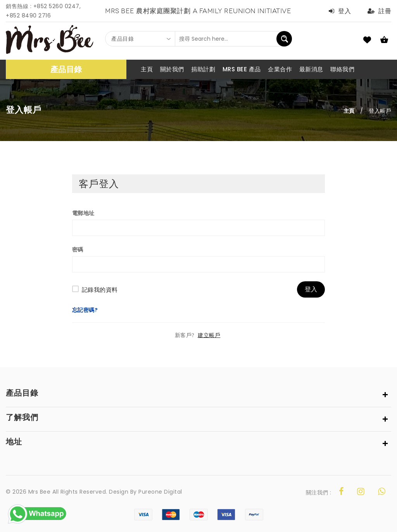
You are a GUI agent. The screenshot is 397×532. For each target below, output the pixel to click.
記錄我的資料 (100, 290)
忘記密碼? (85, 310)
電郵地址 (83, 213)
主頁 (349, 111)
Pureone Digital (160, 492)
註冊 (380, 11)
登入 (340, 11)
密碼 (78, 250)
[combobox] (140, 39)
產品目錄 (66, 69)
